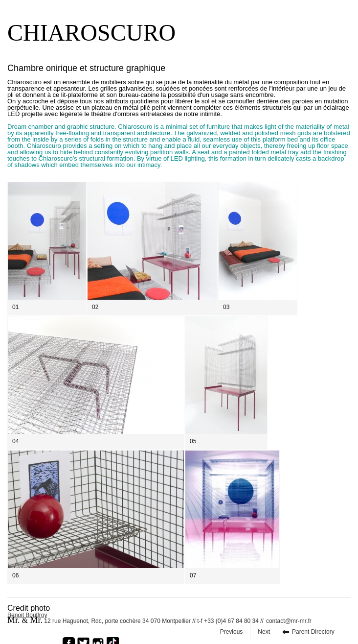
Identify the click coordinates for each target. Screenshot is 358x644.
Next (264, 632)
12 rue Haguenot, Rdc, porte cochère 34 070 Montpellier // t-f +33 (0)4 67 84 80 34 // (135, 620)
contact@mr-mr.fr (289, 621)
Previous (232, 632)
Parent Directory (313, 632)
